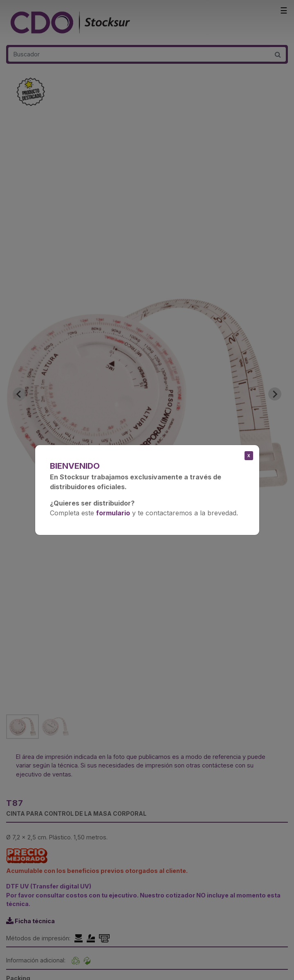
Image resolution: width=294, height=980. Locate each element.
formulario (113, 513)
